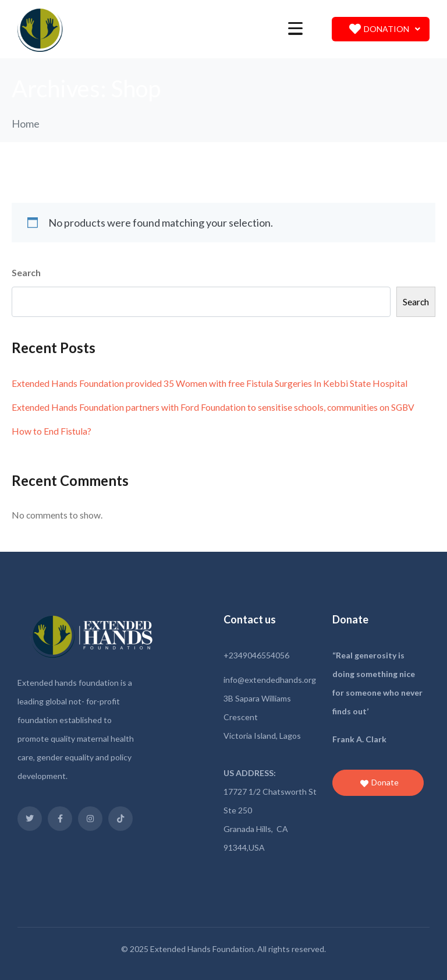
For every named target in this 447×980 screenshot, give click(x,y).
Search (26, 272)
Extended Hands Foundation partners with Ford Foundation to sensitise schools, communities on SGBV (213, 407)
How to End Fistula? (52, 431)
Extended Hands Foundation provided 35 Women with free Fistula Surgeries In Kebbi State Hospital (210, 383)
